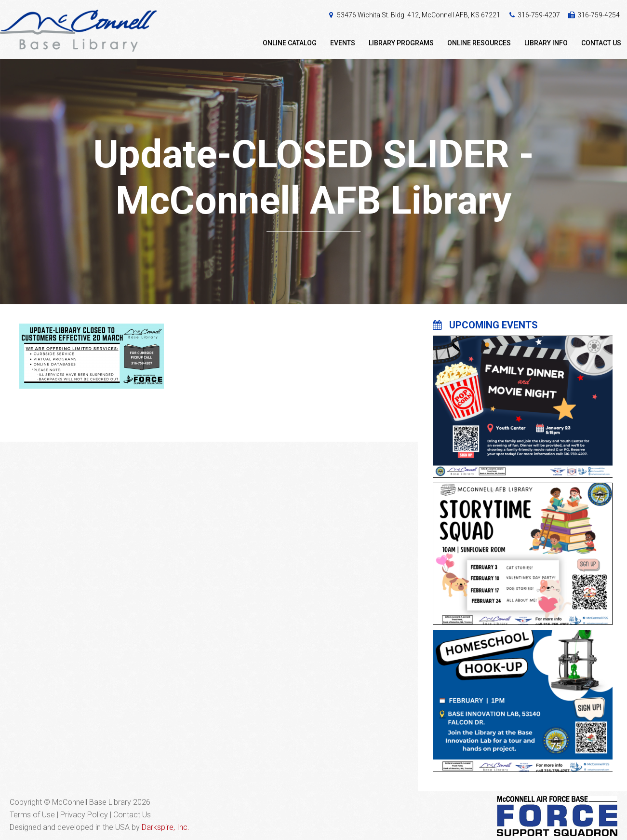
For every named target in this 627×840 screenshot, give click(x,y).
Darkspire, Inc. (166, 827)
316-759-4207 (539, 15)
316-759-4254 (599, 15)
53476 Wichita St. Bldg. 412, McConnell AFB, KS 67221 (419, 15)
